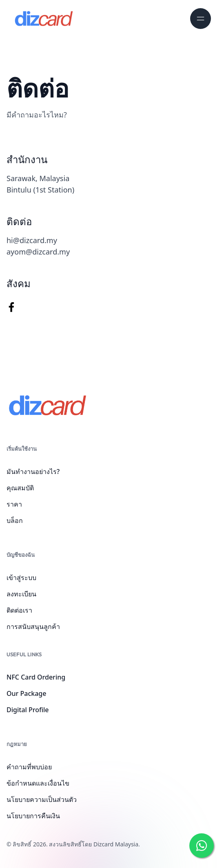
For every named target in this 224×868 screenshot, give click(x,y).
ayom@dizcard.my (38, 252)
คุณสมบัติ (20, 488)
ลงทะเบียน (21, 594)
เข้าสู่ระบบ (21, 578)
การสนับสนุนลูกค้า (33, 627)
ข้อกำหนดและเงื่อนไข (38, 783)
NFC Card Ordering (36, 677)
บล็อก (15, 520)
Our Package (26, 693)
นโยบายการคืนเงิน (33, 816)
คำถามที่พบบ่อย (29, 767)
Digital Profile (28, 710)
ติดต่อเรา (19, 610)
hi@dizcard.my (32, 240)
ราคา (14, 504)
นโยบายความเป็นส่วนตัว (42, 799)
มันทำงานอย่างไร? (33, 472)
